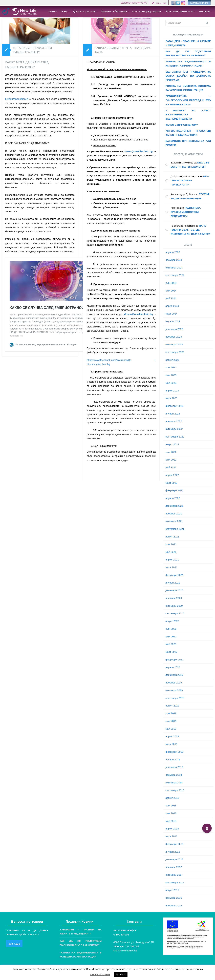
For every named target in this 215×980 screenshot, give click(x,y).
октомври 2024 (174, 268)
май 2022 (171, 467)
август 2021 (172, 537)
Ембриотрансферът (17, 99)
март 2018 (171, 836)
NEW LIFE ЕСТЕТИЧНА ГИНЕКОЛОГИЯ (190, 181)
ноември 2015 (174, 905)
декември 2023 (174, 329)
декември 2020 (174, 590)
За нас (64, 11)
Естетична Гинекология (180, 11)
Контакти (204, 11)
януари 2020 (173, 667)
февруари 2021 (174, 575)
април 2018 (172, 829)
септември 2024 (175, 275)
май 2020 (171, 644)
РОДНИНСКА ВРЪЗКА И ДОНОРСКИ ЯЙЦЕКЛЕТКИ (186, 212)
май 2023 (171, 383)
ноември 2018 (174, 775)
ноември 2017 (174, 867)
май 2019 (171, 729)
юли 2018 (171, 806)
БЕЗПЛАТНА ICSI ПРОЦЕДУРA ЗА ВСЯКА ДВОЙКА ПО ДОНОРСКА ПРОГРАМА (188, 76)
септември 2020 (175, 613)
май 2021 (171, 552)
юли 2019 (171, 713)
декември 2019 (174, 675)
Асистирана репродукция (146, 11)
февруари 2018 (174, 844)
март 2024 (171, 314)
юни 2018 (171, 813)
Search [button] (208, 23)
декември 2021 (174, 506)
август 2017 (172, 890)
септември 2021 (175, 529)
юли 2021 (171, 544)
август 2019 (172, 706)
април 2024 (172, 306)
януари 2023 (173, 414)
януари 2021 (173, 583)
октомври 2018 (174, 783)
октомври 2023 (174, 344)
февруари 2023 (174, 406)
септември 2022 (175, 437)
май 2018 (171, 821)
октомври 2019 (174, 690)
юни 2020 (171, 637)
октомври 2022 (174, 429)
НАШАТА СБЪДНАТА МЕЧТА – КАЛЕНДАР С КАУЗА (123, 50)
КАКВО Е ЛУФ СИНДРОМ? (182, 125)
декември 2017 (174, 859)
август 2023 (172, 360)
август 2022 (172, 444)
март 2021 (171, 567)
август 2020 (172, 621)
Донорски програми (84, 11)
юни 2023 (171, 375)
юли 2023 (171, 367)
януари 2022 (173, 498)
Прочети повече (100, 974)
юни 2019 (171, 721)
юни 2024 (171, 291)
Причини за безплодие (114, 11)
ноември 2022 (174, 421)
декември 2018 (174, 767)
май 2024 (171, 298)
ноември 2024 (174, 260)
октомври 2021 (174, 521)
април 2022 (172, 475)
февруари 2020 (174, 660)
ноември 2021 (174, 514)
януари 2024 (173, 321)
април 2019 (172, 736)
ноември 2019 (174, 683)
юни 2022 (171, 460)
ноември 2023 (174, 337)
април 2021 (172, 560)
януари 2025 (173, 252)
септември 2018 (175, 790)
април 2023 (172, 391)
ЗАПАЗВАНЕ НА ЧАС (199, 3)
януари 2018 (173, 852)
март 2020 (171, 652)
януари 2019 (173, 759)
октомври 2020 (174, 606)
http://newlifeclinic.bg (98, 364)
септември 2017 (175, 882)
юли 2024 (171, 283)
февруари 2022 (174, 490)
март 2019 (171, 744)
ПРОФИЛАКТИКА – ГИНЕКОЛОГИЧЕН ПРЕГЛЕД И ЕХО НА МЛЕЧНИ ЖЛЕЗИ (188, 100)
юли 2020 (171, 629)
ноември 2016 (174, 898)
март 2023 (171, 398)
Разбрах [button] (121, 974)
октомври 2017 (174, 875)
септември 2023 (175, 352)
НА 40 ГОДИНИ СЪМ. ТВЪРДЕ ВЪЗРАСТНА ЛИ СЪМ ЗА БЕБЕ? (190, 230)
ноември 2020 (174, 598)
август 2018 (172, 798)
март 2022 (171, 483)
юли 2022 (171, 452)
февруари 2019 (174, 752)
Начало (53, 11)
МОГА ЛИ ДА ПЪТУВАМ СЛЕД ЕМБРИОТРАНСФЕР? (32, 50)
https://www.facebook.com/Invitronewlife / (121, 360)
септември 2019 (175, 698)
